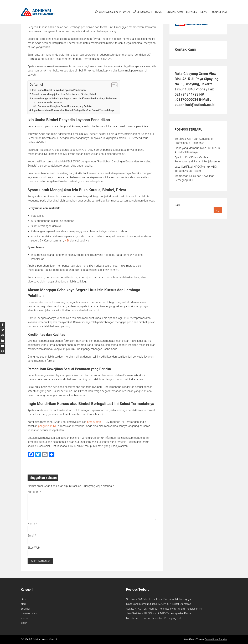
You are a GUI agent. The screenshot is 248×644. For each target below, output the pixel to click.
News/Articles (29, 613)
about (24, 599)
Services (192, 12)
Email (32, 536)
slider (24, 623)
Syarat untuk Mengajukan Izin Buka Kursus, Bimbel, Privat (64, 94)
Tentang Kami (174, 12)
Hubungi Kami (219, 12)
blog (23, 604)
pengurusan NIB (48, 426)
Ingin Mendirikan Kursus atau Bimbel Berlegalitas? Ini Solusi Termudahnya (73, 110)
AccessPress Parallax (216, 640)
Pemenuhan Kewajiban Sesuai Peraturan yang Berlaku (64, 106)
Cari (177, 205)
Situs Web (34, 548)
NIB (67, 241)
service (25, 618)
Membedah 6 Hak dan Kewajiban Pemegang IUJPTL (156, 618)
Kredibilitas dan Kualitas (50, 102)
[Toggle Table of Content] (113, 85)
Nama (32, 524)
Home (159, 12)
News (204, 12)
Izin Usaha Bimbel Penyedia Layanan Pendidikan (59, 90)
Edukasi (25, 609)
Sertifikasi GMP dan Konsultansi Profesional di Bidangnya (158, 599)
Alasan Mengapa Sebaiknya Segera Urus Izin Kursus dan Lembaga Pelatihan (74, 99)
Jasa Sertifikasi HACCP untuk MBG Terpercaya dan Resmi (159, 613)
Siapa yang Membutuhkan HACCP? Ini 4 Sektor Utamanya (159, 604)
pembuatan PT (96, 422)
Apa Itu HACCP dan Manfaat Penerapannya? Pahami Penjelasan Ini (164, 609)
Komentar (34, 492)
